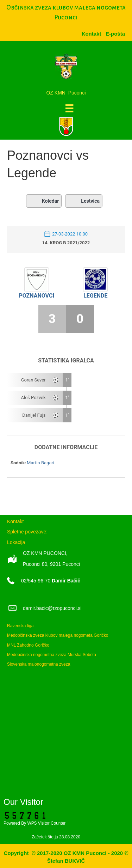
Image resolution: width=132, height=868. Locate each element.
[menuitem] (115, 34)
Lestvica (84, 201)
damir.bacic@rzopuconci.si (52, 608)
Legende (95, 296)
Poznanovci (36, 296)
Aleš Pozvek (33, 398)
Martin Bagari (40, 463)
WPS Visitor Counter (46, 823)
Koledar (44, 201)
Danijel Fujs (34, 415)
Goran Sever (33, 380)
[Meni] (69, 108)
